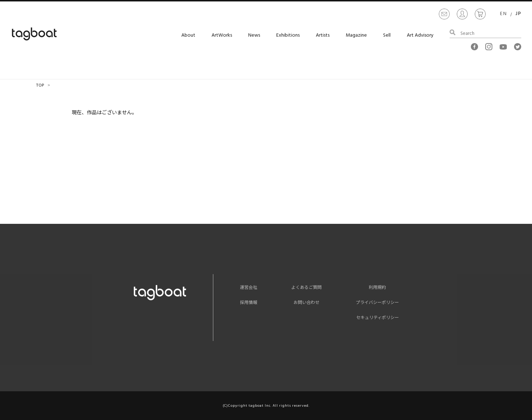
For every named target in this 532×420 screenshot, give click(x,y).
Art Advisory (420, 35)
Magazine (356, 35)
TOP (40, 85)
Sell (387, 35)
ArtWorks (222, 35)
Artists (323, 35)
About (188, 35)
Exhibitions (288, 35)
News (254, 35)
